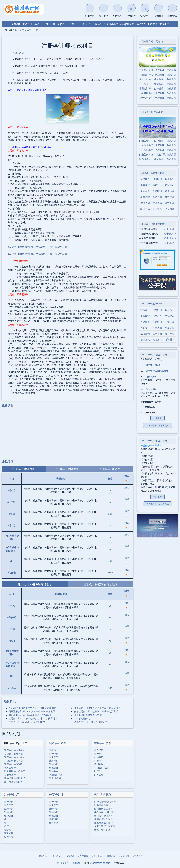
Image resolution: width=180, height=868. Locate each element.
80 (110, 606)
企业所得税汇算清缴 (105, 826)
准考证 (156, 185)
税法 (7, 826)
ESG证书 (153, 24)
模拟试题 (54, 819)
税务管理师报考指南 (15, 771)
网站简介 (42, 856)
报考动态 (54, 757)
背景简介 (145, 179)
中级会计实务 (101, 768)
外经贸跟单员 (127, 24)
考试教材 (145, 197)
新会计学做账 (101, 805)
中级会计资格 (103, 743)
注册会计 (51, 24)
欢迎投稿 (70, 856)
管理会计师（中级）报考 (154, 441)
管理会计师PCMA (13, 764)
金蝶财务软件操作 (103, 819)
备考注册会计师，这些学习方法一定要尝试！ (97, 711)
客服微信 (76, 863)
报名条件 (170, 179)
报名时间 (157, 179)
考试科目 (170, 191)
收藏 (22, 53)
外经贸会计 (145, 84)
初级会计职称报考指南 (153, 173)
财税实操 (97, 24)
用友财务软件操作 (103, 823)
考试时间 (157, 191)
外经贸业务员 (111, 24)
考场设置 (145, 191)
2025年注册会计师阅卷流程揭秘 (91, 722)
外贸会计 (62, 24)
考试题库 (170, 209)
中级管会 (141, 24)
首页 (22, 30)
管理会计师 (145, 88)
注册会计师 (32, 30)
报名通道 (157, 316)
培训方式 (145, 209)
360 (110, 688)
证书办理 (170, 203)
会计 (7, 819)
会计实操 (86, 24)
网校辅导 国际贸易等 (152, 112)
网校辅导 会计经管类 (152, 41)
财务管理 (99, 775)
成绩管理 (170, 197)
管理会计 (74, 24)
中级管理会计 (146, 93)
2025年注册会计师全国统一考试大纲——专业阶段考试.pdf (38, 247)
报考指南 (54, 754)
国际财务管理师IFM (14, 782)
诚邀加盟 (124, 856)
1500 (110, 573)
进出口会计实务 (102, 830)
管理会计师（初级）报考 (154, 355)
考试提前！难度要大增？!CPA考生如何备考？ (97, 708)
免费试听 (16, 24)
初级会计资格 (58, 743)
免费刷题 (171, 70)
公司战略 (9, 837)
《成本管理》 (151, 389)
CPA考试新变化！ (83, 718)
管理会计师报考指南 (152, 304)
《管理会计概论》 (153, 365)
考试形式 (170, 185)
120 (110, 676)
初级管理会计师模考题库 (158, 425)
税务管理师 (10, 768)
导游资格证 (145, 159)
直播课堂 (54, 750)
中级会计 (39, 24)
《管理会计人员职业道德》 (157, 371)
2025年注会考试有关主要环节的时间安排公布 (32, 708)
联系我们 (138, 856)
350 (110, 490)
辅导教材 (54, 771)
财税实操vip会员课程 (105, 802)
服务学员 (54, 823)
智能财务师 (10, 775)
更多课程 (164, 24)
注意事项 (157, 203)
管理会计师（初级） (15, 750)
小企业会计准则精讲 (105, 812)
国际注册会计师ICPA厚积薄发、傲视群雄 (30, 715)
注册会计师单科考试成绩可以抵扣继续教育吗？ (33, 718)
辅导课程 (54, 764)
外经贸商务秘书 (147, 155)
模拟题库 (54, 768)
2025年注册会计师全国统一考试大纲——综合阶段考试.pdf (38, 254)
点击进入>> (170, 229)
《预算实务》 (151, 377)
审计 (7, 823)
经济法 (98, 771)
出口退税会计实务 (103, 816)
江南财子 (62, 863)
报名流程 (145, 185)
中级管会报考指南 (13, 761)
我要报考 (158, 418)
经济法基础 (55, 778)
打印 (14, 53)
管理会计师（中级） (15, 757)
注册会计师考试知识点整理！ (89, 715)
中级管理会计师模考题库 (158, 504)
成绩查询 (54, 761)
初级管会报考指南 (13, 754)
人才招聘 (97, 856)
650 (110, 561)
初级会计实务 (56, 775)
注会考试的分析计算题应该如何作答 (27, 722)
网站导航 (56, 856)
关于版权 (83, 856)
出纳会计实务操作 (103, 809)
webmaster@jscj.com (100, 863)
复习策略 (157, 209)
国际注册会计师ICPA (15, 778)
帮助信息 (110, 856)
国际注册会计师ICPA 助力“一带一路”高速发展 (32, 711)
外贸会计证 (56, 795)
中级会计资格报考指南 (153, 224)
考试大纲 (157, 197)
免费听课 (160, 70)
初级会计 (28, 24)
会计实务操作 (103, 795)
